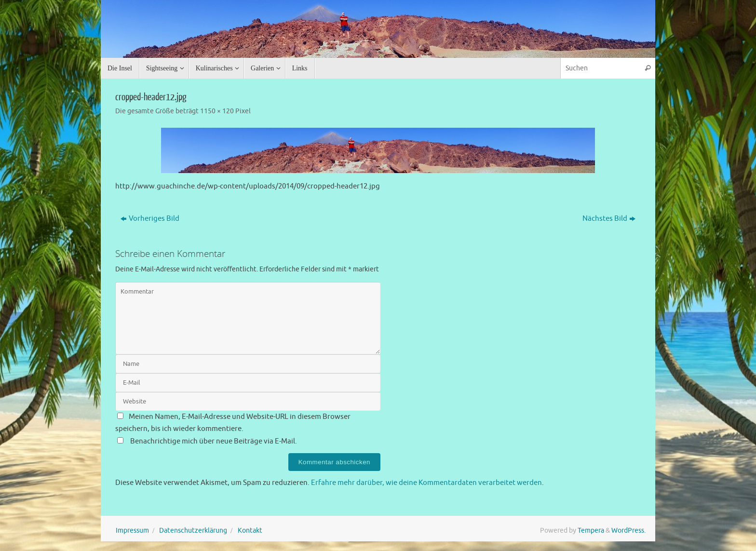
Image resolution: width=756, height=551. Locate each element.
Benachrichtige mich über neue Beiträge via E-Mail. (214, 441)
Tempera (591, 531)
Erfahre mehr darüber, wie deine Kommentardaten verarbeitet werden (426, 483)
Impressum (132, 531)
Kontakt (250, 531)
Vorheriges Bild (150, 219)
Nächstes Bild (609, 219)
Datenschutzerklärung (193, 531)
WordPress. (628, 531)
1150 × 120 (217, 111)
